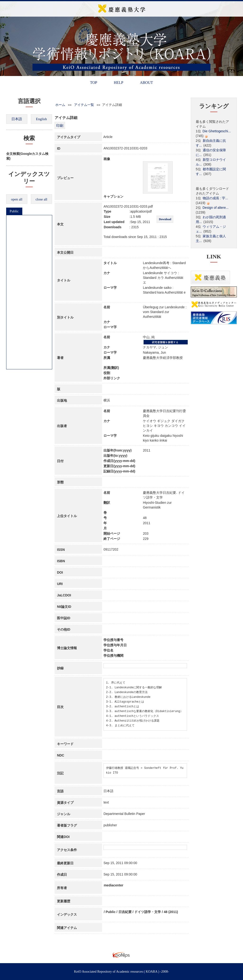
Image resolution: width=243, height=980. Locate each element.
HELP (118, 83)
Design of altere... (216, 208)
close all (42, 199)
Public (14, 211)
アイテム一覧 (84, 105)
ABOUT (146, 83)
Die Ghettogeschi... (217, 131)
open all (17, 199)
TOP (93, 83)
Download (165, 219)
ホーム (60, 105)
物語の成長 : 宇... (215, 198)
